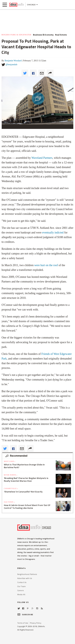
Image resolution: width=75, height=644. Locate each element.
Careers (20, 590)
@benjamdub (11, 65)
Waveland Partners (42, 158)
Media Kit (21, 594)
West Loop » (10, 461)
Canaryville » (11, 488)
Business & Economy (43, 35)
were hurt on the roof (46, 265)
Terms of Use (23, 623)
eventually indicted (53, 233)
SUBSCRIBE (25, 615)
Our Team (21, 586)
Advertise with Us (25, 578)
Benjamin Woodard (13, 61)
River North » (11, 475)
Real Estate (61, 35)
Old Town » (9, 502)
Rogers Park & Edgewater (16, 35)
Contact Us (22, 582)
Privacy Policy (36, 623)
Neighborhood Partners (27, 574)
